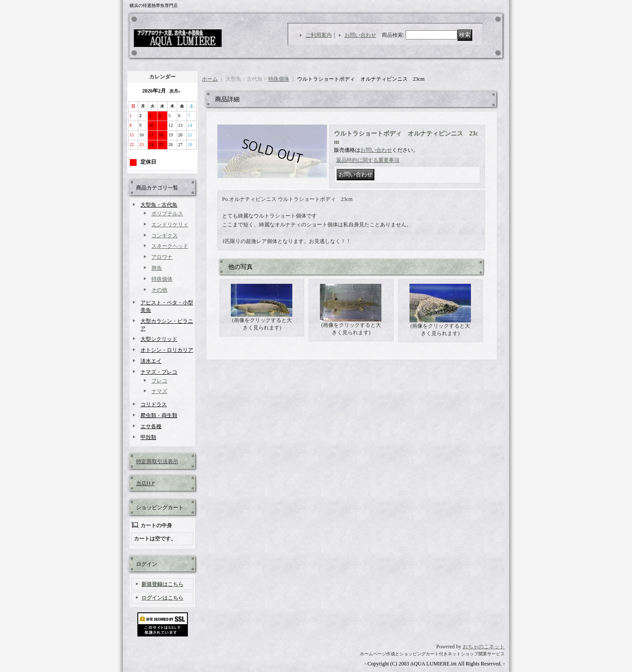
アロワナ (162, 257)
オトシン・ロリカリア (167, 350)
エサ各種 (151, 426)
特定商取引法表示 (157, 461)
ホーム (210, 79)
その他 (159, 290)
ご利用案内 (319, 35)
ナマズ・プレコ (159, 372)
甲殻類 (148, 437)
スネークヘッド (170, 246)
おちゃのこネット (484, 647)
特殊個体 (162, 279)
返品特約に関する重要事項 (368, 160)
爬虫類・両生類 (159, 415)
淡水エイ (151, 361)
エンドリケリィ (170, 225)
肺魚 (157, 268)
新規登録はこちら (162, 584)
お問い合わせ (360, 35)
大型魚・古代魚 (159, 205)
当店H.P (145, 483)
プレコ (159, 381)
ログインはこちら (162, 598)
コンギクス (165, 236)
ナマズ (159, 391)
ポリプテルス (167, 214)
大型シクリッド (159, 339)
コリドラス (154, 404)
